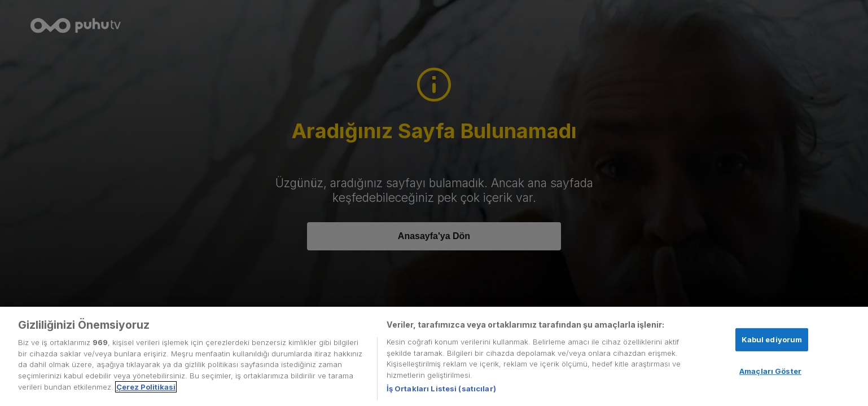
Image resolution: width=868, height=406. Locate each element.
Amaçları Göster (770, 371)
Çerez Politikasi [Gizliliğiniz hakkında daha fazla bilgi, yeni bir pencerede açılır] (146, 387)
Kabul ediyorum (772, 339)
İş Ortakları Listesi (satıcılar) (441, 389)
